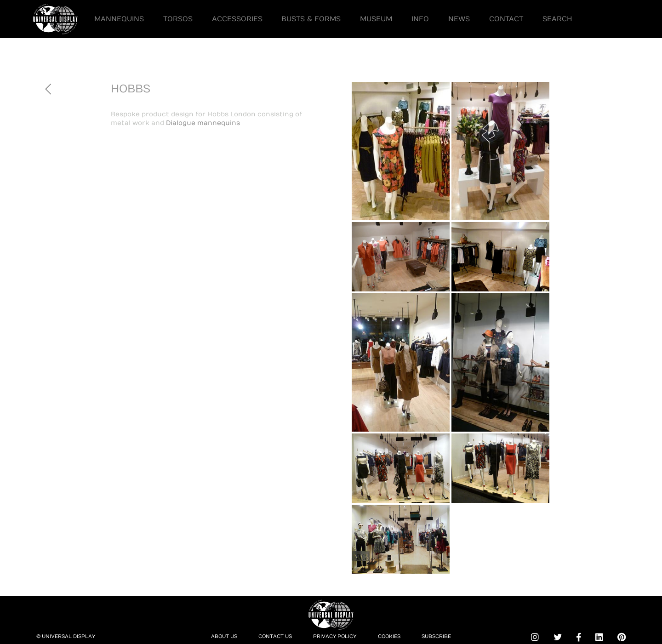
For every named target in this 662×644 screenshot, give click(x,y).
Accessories (237, 19)
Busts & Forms (311, 19)
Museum (376, 19)
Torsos (178, 19)
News (459, 19)
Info (420, 19)
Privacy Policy (335, 636)
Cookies (389, 636)
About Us (224, 636)
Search (557, 19)
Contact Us (275, 636)
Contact (506, 19)
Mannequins (119, 19)
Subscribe (436, 636)
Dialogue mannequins (203, 123)
